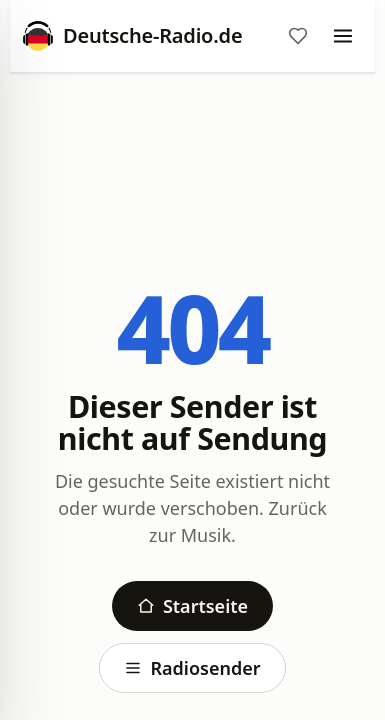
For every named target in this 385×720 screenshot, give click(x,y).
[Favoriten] (298, 36)
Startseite (192, 606)
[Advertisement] (192, 147)
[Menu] (343, 36)
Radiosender (192, 668)
